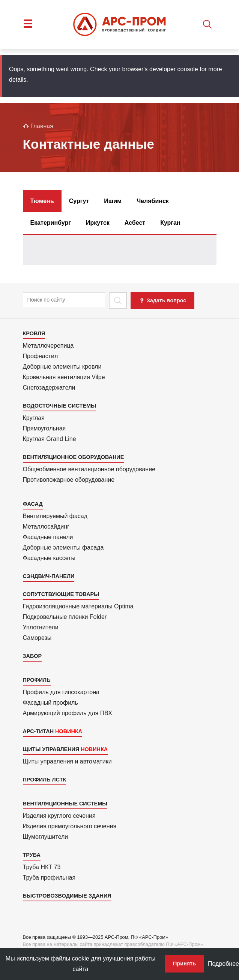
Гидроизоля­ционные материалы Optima (78, 606)
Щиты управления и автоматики (67, 761)
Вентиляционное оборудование (74, 457)
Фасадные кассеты (49, 558)
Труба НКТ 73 (42, 867)
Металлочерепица (48, 346)
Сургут (79, 201)
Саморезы (37, 638)
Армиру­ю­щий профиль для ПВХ (68, 713)
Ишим (113, 201)
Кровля (34, 333)
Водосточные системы (60, 406)
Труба (32, 855)
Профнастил (41, 356)
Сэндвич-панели (49, 576)
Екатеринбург (51, 223)
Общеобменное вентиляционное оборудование (89, 469)
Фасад (33, 504)
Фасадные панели (48, 537)
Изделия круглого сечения (59, 816)
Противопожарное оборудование (69, 480)
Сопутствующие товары (61, 594)
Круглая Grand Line (50, 439)
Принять (184, 964)
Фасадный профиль (50, 703)
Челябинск (153, 201)
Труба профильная (49, 878)
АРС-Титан (38, 731)
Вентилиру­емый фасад (55, 516)
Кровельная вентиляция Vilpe (64, 377)
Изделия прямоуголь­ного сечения (70, 826)
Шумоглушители (46, 837)
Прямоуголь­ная (44, 428)
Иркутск (98, 223)
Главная (38, 126)
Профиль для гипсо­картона (61, 692)
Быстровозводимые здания (67, 896)
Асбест (135, 223)
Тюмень (42, 201)
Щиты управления (51, 749)
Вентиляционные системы (65, 804)
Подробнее (223, 964)
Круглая (34, 418)
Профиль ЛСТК (45, 780)
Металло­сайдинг (46, 527)
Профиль (37, 680)
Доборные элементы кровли (62, 367)
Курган (170, 223)
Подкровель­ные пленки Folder (65, 617)
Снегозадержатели (49, 388)
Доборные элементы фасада (63, 548)
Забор (32, 656)
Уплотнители (41, 627)
